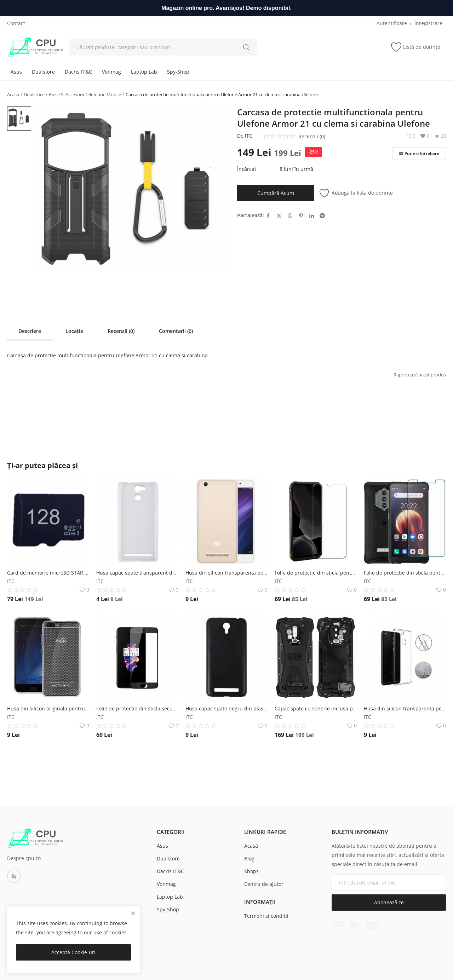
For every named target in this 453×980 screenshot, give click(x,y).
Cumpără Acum (276, 193)
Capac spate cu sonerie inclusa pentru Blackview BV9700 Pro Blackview (316, 708)
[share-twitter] (279, 215)
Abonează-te (389, 902)
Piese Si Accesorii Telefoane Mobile (85, 94)
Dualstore (43, 72)
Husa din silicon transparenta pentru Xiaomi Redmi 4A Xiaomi (226, 573)
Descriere (30, 331)
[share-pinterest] (301, 215)
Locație (74, 331)
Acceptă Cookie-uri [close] (73, 952)
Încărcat (247, 169)
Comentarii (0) (176, 331)
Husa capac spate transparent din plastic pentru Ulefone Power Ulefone (137, 573)
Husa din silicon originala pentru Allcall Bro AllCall (48, 708)
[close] (133, 913)
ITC (249, 136)
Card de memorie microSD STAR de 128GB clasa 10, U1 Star (48, 573)
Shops (251, 871)
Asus (16, 72)
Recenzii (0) (121, 331)
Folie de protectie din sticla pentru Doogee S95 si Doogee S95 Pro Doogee (316, 573)
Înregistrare (428, 23)
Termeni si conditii (266, 916)
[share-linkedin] (312, 215)
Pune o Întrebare (419, 154)
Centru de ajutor (264, 884)
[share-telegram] (322, 215)
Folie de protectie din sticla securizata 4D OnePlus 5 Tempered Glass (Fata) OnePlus (137, 708)
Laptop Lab (144, 72)
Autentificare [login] (392, 23)
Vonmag (111, 72)
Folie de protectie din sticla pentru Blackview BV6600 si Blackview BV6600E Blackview (405, 573)
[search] (246, 47)
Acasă (13, 94)
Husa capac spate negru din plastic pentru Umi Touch (226, 708)
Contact (16, 23)
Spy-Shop (178, 72)
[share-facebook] (268, 215)
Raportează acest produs (420, 375)
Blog (249, 858)
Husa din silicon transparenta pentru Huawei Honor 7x (405, 708)
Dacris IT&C (78, 72)
